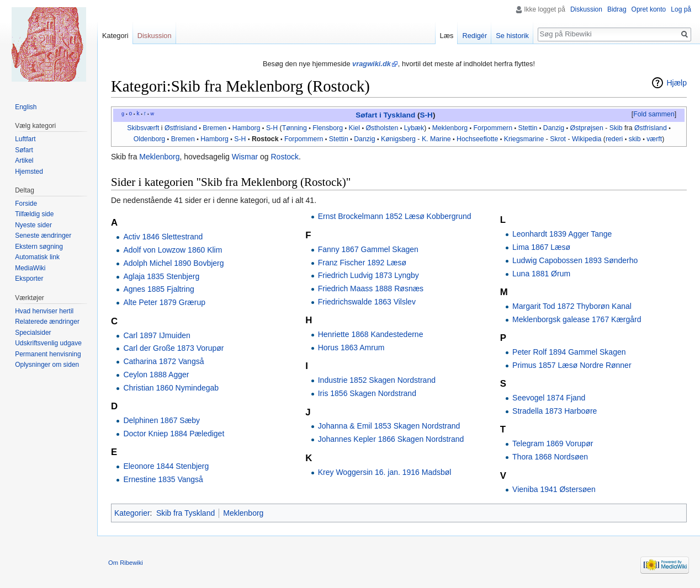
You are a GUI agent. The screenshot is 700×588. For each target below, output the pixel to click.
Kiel (354, 128)
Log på (681, 9)
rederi (614, 139)
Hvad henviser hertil (44, 311)
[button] (654, 115)
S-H (426, 115)
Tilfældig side (34, 214)
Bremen (214, 128)
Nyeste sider (33, 225)
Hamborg (246, 128)
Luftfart (25, 139)
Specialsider (33, 333)
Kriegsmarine (524, 139)
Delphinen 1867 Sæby (161, 420)
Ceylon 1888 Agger (156, 375)
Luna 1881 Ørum (541, 274)
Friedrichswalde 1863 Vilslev (367, 302)
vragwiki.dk (372, 64)
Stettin (527, 128)
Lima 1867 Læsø (541, 247)
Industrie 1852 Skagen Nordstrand (377, 380)
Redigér (474, 36)
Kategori (115, 36)
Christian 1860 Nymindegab (171, 388)
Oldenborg (150, 139)
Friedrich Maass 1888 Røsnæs (371, 288)
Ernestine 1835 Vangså (163, 479)
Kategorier (132, 513)
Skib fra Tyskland (185, 513)
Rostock (265, 139)
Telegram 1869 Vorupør (553, 443)
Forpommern (493, 128)
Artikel (24, 161)
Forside (26, 204)
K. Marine (436, 139)
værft (654, 139)
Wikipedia (587, 139)
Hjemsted (29, 172)
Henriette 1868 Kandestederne (371, 334)
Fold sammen (654, 114)
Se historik (512, 36)
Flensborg (328, 128)
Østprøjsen (587, 128)
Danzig (554, 128)
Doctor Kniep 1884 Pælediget (174, 434)
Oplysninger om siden (47, 365)
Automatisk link (37, 257)
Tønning (295, 128)
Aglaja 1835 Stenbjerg (161, 276)
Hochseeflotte (477, 139)
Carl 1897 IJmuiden (157, 335)
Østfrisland (181, 128)
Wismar (245, 157)
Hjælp (677, 83)
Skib (616, 128)
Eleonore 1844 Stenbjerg (166, 466)
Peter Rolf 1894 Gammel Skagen (569, 352)
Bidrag (617, 9)
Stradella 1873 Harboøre (555, 411)
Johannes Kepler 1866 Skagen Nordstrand (391, 439)
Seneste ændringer (43, 236)
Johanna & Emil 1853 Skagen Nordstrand (389, 426)
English (26, 107)
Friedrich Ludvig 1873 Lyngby (368, 275)
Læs (447, 36)
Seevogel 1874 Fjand (549, 398)
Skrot (558, 139)
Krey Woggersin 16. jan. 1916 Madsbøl (385, 472)
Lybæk (414, 128)
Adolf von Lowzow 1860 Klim (173, 250)
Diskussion (586, 9)
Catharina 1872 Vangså (163, 361)
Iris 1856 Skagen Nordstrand (367, 393)
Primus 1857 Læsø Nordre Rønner (572, 365)
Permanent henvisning (48, 354)
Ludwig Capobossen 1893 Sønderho (575, 260)
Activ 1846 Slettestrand (163, 237)
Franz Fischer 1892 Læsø (362, 263)
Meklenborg (450, 128)
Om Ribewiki (126, 563)
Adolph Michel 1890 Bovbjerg (173, 263)
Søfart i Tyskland (385, 115)
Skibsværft (143, 128)
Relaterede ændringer (47, 322)
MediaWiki (30, 268)
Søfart (24, 150)
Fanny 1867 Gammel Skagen (368, 249)
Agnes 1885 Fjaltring (158, 289)
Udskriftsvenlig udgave (48, 343)
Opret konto (649, 9)
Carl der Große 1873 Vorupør (173, 348)
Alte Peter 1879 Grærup (164, 302)
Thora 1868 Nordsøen (550, 457)
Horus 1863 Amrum (351, 348)
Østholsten (382, 128)
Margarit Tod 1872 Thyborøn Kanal (572, 306)
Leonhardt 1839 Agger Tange (562, 234)
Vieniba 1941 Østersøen (554, 489)
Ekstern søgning (39, 247)
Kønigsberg (398, 139)
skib (635, 139)
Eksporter (29, 279)
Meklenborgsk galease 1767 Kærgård (577, 319)
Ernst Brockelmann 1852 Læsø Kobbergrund (395, 216)
